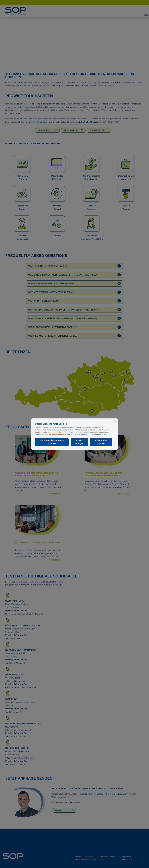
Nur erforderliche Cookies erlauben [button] (52, 442)
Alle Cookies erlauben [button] (101, 442)
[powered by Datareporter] (115, 422)
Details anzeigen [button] (79, 442)
